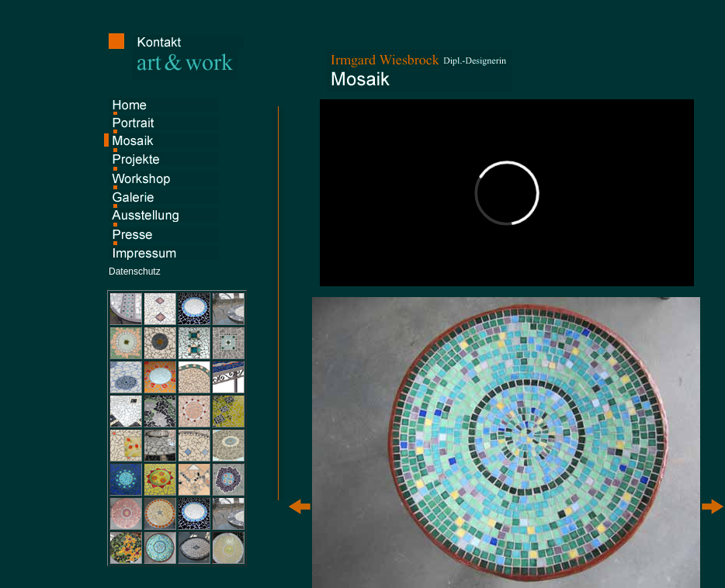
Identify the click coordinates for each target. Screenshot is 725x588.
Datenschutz (135, 272)
